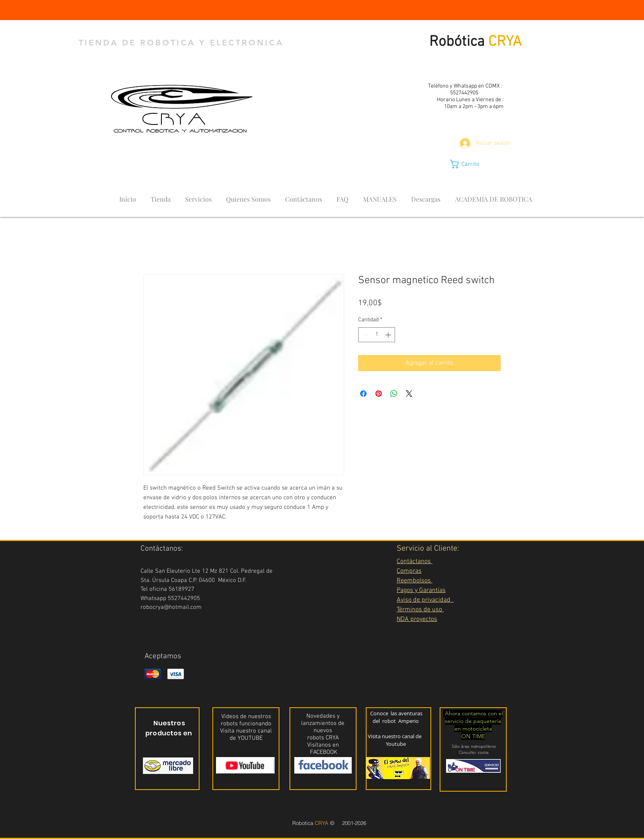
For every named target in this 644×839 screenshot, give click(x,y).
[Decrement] (364, 335)
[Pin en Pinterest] (379, 394)
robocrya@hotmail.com (171, 607)
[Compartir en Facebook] (363, 394)
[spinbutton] (377, 335)
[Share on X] (409, 394)
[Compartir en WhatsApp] (394, 394)
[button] (472, 164)
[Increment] (389, 335)
